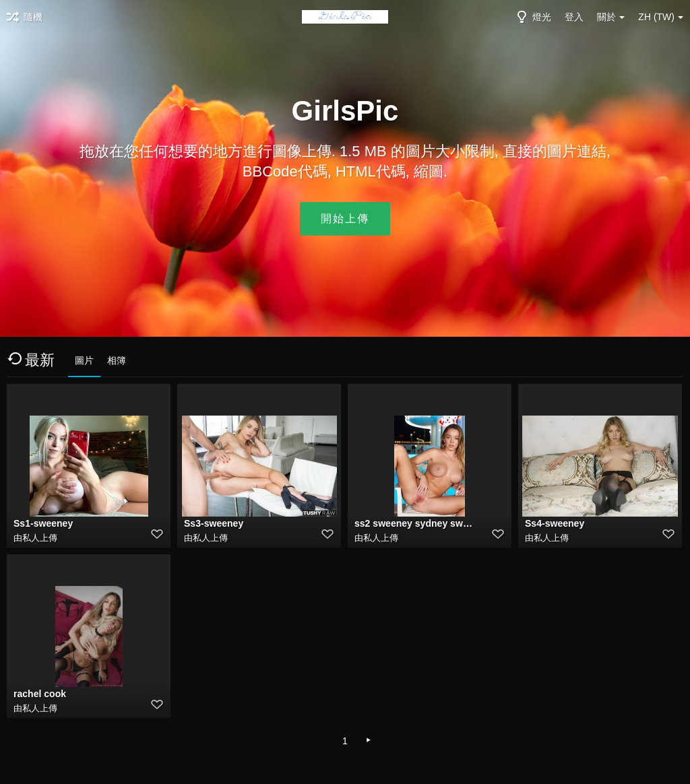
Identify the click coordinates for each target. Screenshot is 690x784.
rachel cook (40, 694)
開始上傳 (345, 219)
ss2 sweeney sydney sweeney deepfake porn (414, 523)
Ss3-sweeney (214, 523)
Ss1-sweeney (43, 523)
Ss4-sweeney (555, 523)
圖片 (84, 360)
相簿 (117, 360)
